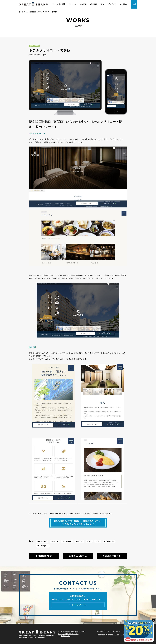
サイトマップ (109, 631)
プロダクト (112, 4)
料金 (102, 4)
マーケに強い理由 (59, 4)
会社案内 (123, 4)
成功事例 (94, 4)
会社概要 (100, 631)
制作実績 (83, 4)
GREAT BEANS (113, 635)
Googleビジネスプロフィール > (68, 634)
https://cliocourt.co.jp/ (38, 55)
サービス (73, 4)
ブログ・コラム (121, 631)
